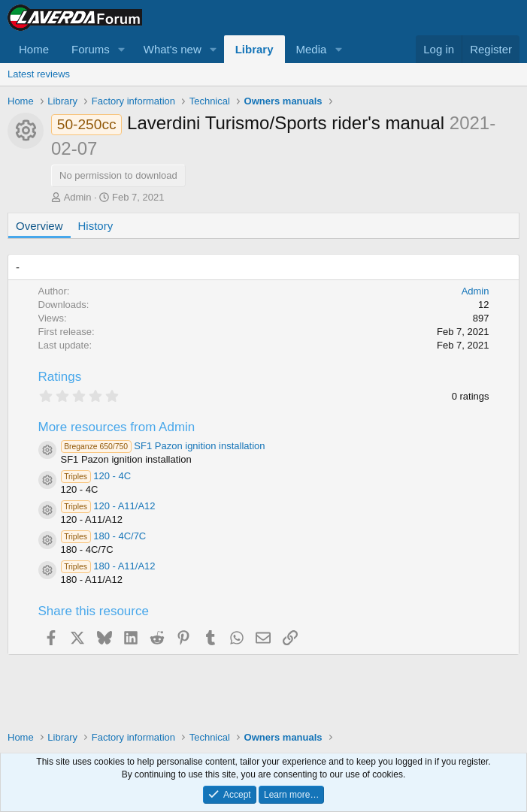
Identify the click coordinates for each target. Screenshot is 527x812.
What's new (173, 49)
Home (34, 49)
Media (312, 49)
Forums (91, 49)
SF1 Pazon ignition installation (163, 446)
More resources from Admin (117, 427)
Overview (39, 226)
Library (254, 49)
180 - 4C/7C (104, 536)
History (96, 226)
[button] (122, 49)
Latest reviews (39, 74)
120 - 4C (96, 476)
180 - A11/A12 (108, 566)
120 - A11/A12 (108, 506)
